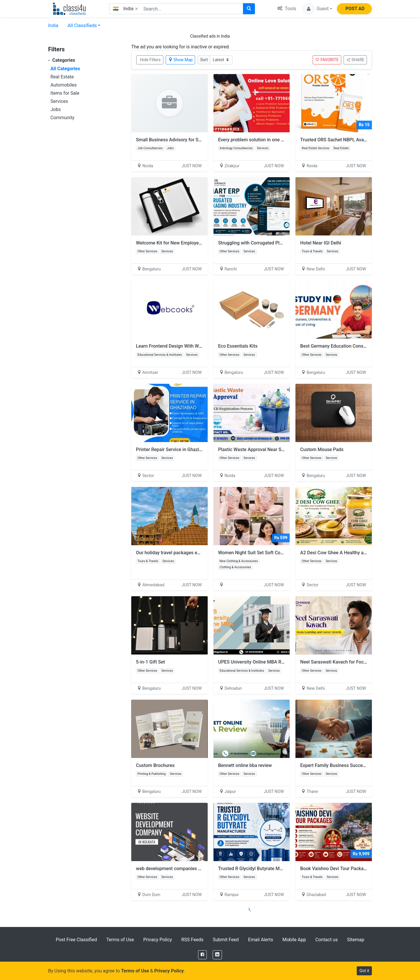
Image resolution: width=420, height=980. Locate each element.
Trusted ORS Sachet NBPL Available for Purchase (351, 140)
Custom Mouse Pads (322, 449)
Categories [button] (62, 60)
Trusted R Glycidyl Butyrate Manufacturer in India (269, 869)
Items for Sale (65, 93)
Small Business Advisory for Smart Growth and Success (194, 140)
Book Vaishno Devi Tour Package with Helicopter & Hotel (359, 869)
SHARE (355, 60)
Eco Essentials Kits (238, 346)
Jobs (56, 109)
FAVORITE (327, 60)
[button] (318, 9)
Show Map (181, 60)
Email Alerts (261, 940)
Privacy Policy (158, 940)
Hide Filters (150, 60)
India (53, 25)
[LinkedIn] (217, 955)
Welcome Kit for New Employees (170, 243)
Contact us (327, 940)
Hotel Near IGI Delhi (321, 243)
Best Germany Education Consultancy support (348, 346)
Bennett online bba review (245, 765)
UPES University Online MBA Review (256, 662)
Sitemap (356, 940)
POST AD (355, 9)
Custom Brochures (155, 765)
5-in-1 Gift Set (150, 662)
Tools (287, 9)
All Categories (65, 69)
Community (62, 118)
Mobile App (294, 940)
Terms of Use (120, 940)
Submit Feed (226, 940)
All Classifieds (82, 25)
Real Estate (62, 77)
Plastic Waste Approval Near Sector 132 (260, 449)
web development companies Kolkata (175, 869)
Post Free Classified (76, 940)
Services (59, 101)
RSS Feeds (192, 940)
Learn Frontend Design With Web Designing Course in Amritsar (201, 346)
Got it (364, 971)
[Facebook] (202, 955)
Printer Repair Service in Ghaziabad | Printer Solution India (196, 449)
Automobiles (64, 85)
